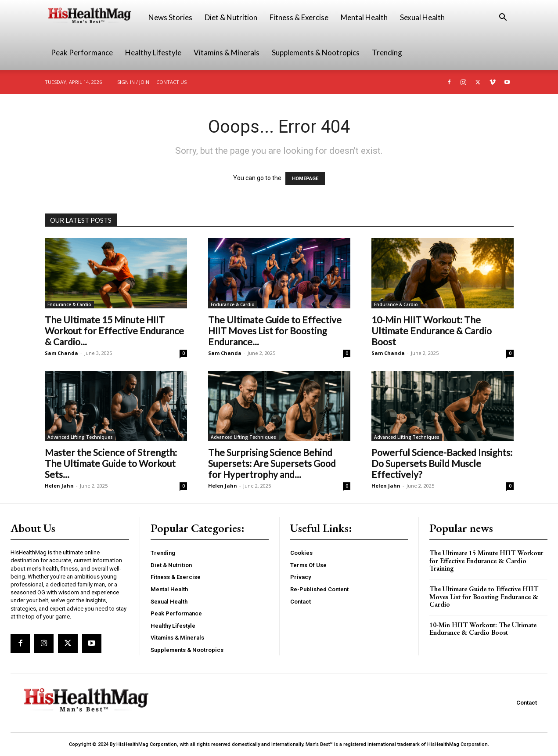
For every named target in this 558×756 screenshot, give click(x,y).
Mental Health (364, 17)
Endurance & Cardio (69, 304)
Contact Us (171, 82)
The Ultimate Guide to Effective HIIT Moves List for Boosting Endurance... (275, 331)
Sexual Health (422, 17)
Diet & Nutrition (231, 17)
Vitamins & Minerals (227, 52)
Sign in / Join (133, 82)
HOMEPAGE (305, 179)
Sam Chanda (61, 353)
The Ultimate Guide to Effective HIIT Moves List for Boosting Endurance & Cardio (484, 597)
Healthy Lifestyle (153, 52)
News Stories (170, 17)
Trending (387, 52)
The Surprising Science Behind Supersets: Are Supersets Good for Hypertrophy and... (272, 463)
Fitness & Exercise (299, 17)
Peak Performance (82, 52)
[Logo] (94, 18)
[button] (503, 18)
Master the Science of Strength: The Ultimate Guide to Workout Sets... (111, 463)
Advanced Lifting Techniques (80, 437)
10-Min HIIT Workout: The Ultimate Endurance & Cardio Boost (432, 331)
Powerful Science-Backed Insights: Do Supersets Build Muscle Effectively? (442, 463)
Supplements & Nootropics (316, 52)
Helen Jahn (59, 486)
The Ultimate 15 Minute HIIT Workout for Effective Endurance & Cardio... (114, 331)
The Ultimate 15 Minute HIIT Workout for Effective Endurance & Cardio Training (486, 561)
